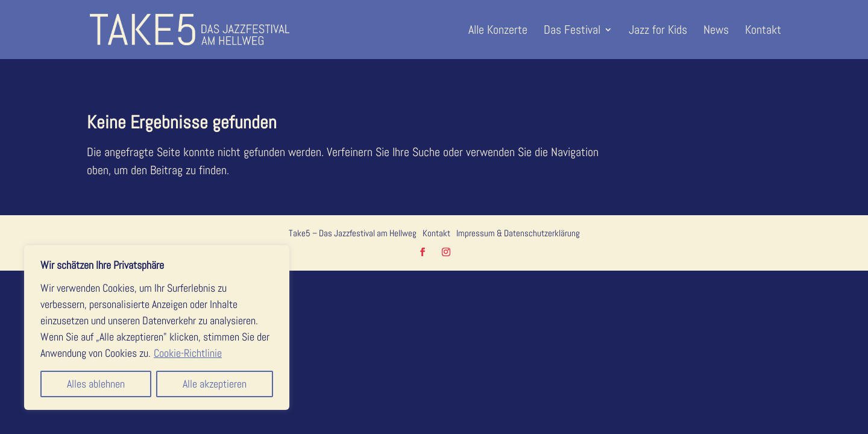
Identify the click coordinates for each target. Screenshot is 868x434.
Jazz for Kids (658, 31)
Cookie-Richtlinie (188, 353)
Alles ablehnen (96, 384)
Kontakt (763, 31)
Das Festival (572, 31)
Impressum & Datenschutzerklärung (518, 233)
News (716, 31)
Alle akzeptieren (215, 384)
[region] (157, 328)
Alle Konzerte (498, 31)
